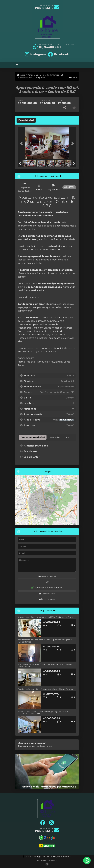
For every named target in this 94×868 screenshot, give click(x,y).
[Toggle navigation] (17, 65)
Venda (30, 75)
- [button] (19, 482)
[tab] (26, 120)
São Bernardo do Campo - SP (50, 75)
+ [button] (19, 478)
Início (21, 75)
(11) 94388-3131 (50, 47)
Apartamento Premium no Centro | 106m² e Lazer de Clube (45, 617)
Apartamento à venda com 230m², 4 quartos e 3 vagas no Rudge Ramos (45, 641)
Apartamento (26, 78)
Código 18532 (41, 78)
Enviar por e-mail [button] (47, 576)
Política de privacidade (47, 861)
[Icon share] (35, 54)
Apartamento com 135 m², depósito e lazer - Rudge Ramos (45, 689)
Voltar (73, 78)
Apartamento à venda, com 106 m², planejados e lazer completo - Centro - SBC (43, 713)
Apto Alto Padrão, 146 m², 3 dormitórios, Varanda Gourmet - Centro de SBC (46, 665)
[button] (22, 143)
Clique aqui (23, 746)
